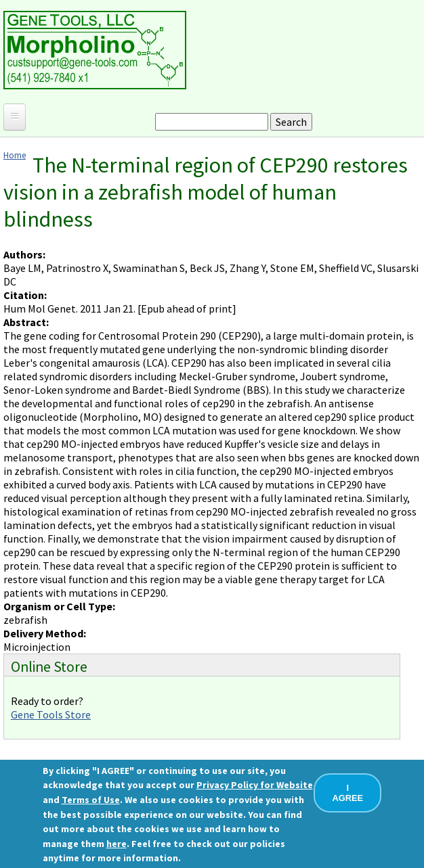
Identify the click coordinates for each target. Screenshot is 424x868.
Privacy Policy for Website (255, 785)
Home (15, 155)
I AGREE (348, 793)
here (116, 844)
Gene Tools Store (51, 714)
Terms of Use (91, 800)
